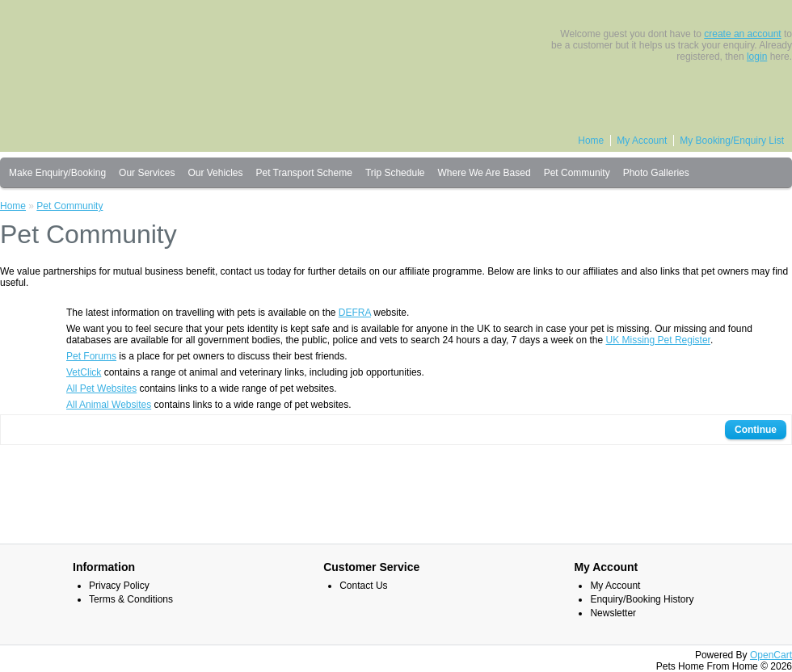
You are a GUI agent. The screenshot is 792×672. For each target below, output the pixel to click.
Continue (756, 430)
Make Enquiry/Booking (57, 173)
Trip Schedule (395, 173)
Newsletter (613, 613)
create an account (742, 34)
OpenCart (771, 655)
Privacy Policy (119, 586)
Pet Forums (91, 356)
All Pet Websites (101, 388)
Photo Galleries (656, 173)
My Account (642, 141)
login (757, 57)
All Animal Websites (109, 405)
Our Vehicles (215, 173)
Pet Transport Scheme (303, 173)
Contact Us (363, 586)
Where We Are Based (484, 173)
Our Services (147, 173)
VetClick (84, 372)
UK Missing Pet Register (658, 340)
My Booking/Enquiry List (732, 141)
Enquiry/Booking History (642, 599)
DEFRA (355, 313)
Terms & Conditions (131, 599)
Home (591, 141)
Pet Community (577, 173)
